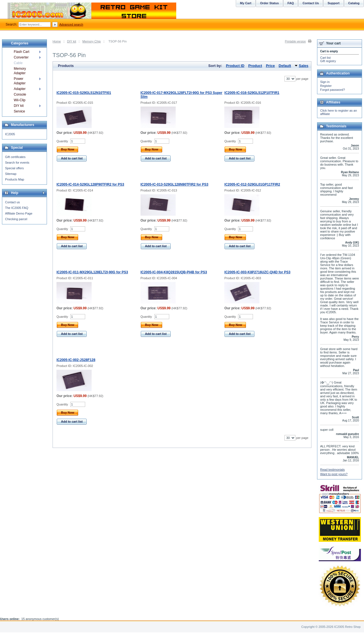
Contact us (13, 202)
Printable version (295, 41)
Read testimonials (332, 470)
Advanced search (71, 24)
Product (255, 66)
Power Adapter (20, 81)
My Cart (246, 3)
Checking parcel (16, 219)
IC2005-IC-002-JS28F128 (76, 360)
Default (285, 66)
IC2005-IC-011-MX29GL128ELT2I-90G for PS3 (92, 272)
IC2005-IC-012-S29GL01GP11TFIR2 (252, 184)
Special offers (14, 168)
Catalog (354, 3)
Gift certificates (15, 157)
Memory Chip (91, 41)
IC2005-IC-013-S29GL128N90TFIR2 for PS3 (174, 184)
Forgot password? (333, 90)
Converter (21, 57)
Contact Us (311, 3)
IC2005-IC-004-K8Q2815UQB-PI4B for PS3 (174, 272)
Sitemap (11, 174)
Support (333, 3)
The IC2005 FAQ (17, 208)
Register (326, 86)
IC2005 (10, 134)
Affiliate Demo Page (19, 213)
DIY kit (72, 41)
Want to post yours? (334, 474)
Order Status (269, 3)
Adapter (20, 89)
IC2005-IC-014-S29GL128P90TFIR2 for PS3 (90, 184)
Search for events (17, 163)
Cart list (325, 58)
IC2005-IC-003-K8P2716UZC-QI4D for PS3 (257, 272)
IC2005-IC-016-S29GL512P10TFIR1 (252, 93)
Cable (18, 63)
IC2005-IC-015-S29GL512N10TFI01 (84, 93)
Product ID (235, 66)
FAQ (291, 3)
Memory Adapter (20, 71)
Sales (304, 66)
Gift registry (328, 61)
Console (20, 94)
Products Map (15, 179)
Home (57, 41)
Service (19, 111)
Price (270, 66)
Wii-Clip (20, 100)
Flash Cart (22, 52)
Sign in (325, 82)
